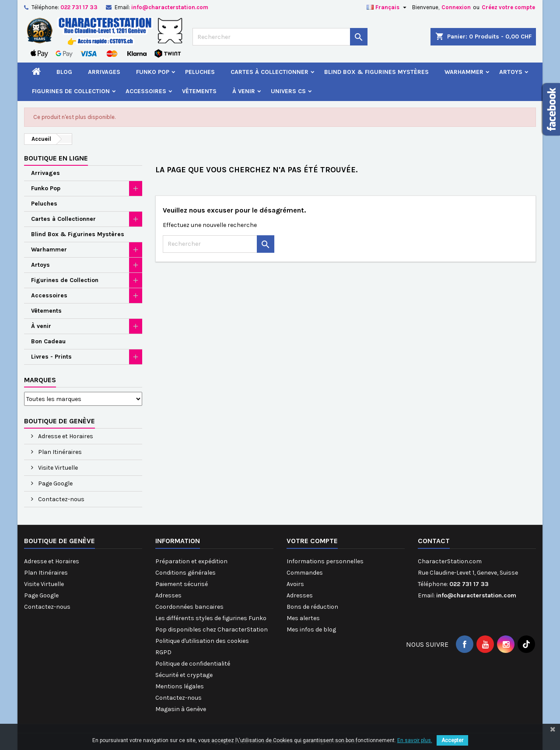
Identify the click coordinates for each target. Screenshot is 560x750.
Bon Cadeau (48, 341)
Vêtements (199, 91)
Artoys (511, 72)
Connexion (456, 7)
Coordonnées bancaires (189, 607)
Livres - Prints (51, 357)
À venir (244, 91)
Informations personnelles (325, 561)
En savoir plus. (415, 740)
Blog (64, 72)
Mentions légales (180, 686)
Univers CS (288, 91)
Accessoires (146, 91)
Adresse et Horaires (65, 436)
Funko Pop (153, 72)
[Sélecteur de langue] (388, 7)
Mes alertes (303, 618)
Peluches (200, 72)
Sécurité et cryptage (184, 675)
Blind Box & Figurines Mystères (376, 72)
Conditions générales (185, 573)
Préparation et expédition (191, 561)
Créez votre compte (508, 7)
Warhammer (464, 72)
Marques (40, 380)
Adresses (168, 595)
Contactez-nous (61, 499)
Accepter (452, 740)
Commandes (305, 573)
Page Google (55, 483)
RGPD (163, 652)
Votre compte (312, 541)
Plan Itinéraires (59, 452)
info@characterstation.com (170, 7)
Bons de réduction (312, 607)
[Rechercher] (280, 37)
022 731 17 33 (79, 7)
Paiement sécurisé (182, 584)
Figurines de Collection (71, 91)
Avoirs (295, 584)
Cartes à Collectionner (269, 72)
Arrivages (104, 72)
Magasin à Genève (181, 709)
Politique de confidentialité (193, 664)
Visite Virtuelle (57, 468)
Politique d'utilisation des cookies (202, 641)
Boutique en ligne (56, 158)
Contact (434, 541)
